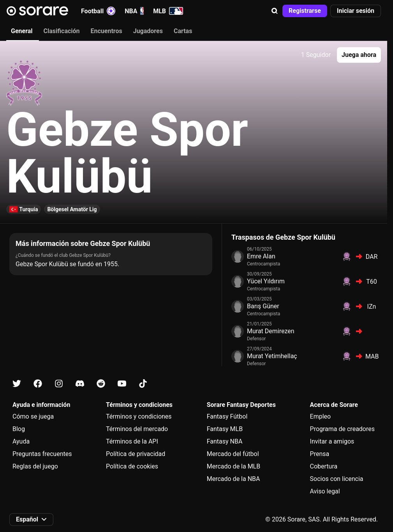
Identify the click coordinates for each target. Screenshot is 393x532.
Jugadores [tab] (148, 31)
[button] (275, 11)
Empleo (321, 416)
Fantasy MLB (225, 429)
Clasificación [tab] (62, 31)
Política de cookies (132, 466)
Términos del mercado (137, 429)
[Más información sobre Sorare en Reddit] (101, 384)
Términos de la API (132, 441)
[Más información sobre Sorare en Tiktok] (143, 384)
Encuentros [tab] (107, 31)
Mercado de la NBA (234, 479)
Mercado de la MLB (234, 466)
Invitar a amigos (332, 441)
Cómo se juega (33, 416)
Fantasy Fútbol (227, 416)
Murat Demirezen (271, 331)
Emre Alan (261, 256)
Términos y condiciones (139, 416)
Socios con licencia (337, 479)
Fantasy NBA (225, 441)
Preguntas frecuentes (42, 454)
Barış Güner (263, 306)
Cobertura (324, 466)
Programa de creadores (342, 429)
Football (98, 11)
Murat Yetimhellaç (272, 356)
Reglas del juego (35, 466)
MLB (168, 11)
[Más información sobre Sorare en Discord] (80, 384)
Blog (19, 429)
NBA (134, 11)
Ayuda (21, 441)
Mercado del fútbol (233, 454)
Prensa (320, 454)
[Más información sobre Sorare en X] (17, 384)
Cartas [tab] (183, 31)
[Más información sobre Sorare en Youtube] (122, 384)
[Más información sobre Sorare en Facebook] (38, 384)
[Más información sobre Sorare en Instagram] (59, 384)
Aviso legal (325, 491)
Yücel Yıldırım (266, 281)
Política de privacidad (136, 454)
